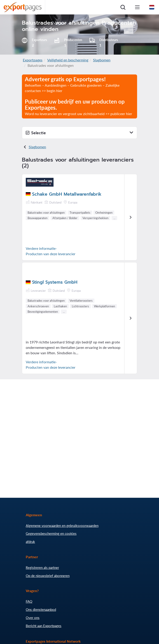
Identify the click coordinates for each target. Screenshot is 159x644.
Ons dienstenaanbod (41, 609)
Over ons (33, 618)
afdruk (30, 542)
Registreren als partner (42, 568)
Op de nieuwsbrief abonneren (48, 576)
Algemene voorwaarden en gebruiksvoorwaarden (62, 526)
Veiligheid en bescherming (68, 60)
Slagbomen (102, 60)
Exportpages (33, 60)
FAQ (29, 601)
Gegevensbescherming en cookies (51, 533)
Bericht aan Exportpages (44, 626)
